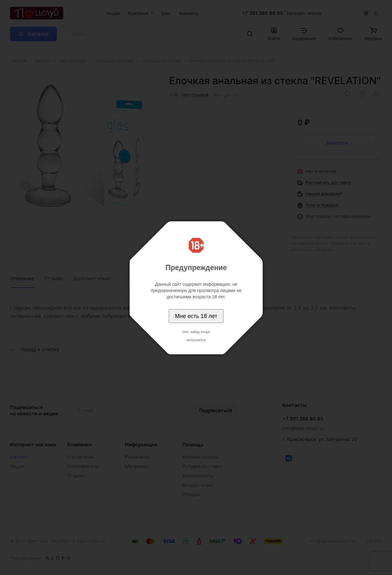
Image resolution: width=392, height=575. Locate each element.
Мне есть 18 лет (196, 316)
